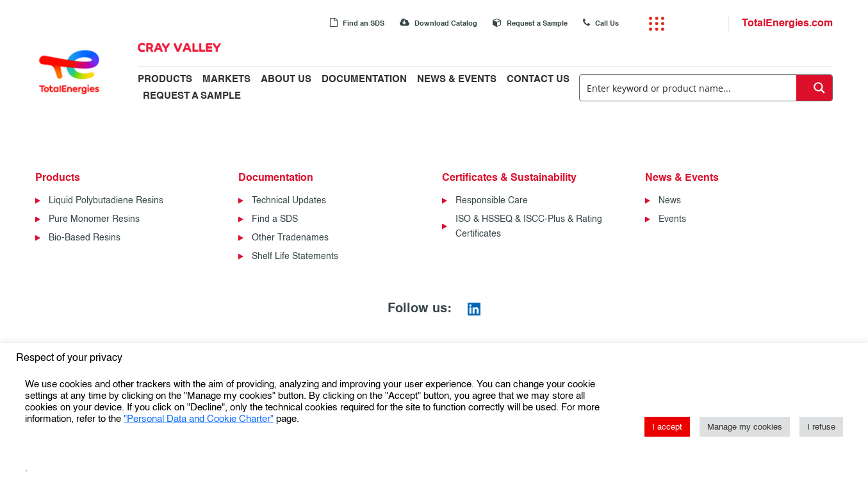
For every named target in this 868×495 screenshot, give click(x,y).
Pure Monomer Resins (94, 219)
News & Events (457, 79)
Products (165, 79)
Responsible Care (492, 200)
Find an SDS (357, 23)
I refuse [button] (821, 427)
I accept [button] (667, 427)
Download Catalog (438, 23)
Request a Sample (530, 23)
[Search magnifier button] (814, 88)
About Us (286, 79)
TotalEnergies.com (787, 23)
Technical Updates (289, 200)
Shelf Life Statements (295, 256)
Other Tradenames (290, 238)
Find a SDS (275, 219)
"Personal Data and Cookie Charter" (199, 419)
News (670, 200)
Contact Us (538, 79)
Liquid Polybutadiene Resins (106, 200)
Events (672, 219)
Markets (226, 79)
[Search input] (689, 88)
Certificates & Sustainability (509, 177)
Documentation (364, 79)
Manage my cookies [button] (745, 427)
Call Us (601, 23)
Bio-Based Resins (85, 238)
